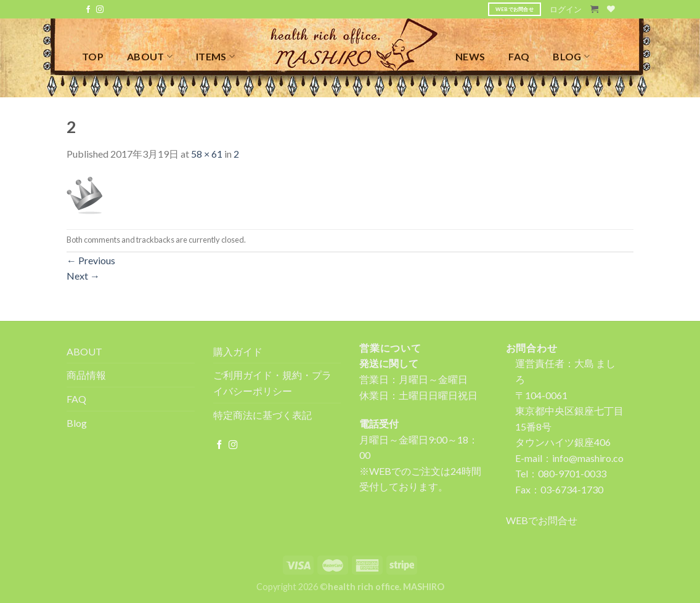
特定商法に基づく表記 (262, 415)
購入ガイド (238, 351)
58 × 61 (207, 154)
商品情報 (86, 375)
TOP (93, 56)
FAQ (519, 56)
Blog (77, 423)
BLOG (571, 56)
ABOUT (150, 56)
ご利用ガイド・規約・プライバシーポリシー (272, 383)
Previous (91, 260)
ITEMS (215, 56)
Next (83, 276)
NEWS (470, 56)
